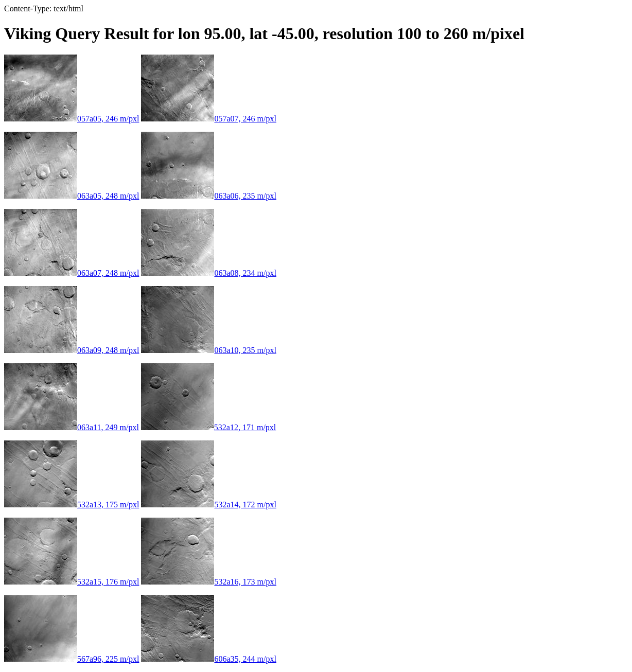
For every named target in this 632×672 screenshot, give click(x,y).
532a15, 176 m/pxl (72, 582)
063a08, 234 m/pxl (208, 273)
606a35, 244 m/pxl (208, 659)
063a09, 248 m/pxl (72, 350)
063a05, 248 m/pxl (72, 196)
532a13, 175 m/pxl (72, 505)
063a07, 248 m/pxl (72, 273)
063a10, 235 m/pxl (208, 350)
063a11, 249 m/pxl (72, 427)
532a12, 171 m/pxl (208, 427)
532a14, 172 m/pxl (208, 505)
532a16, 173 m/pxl (208, 582)
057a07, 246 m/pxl (208, 119)
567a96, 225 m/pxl (72, 659)
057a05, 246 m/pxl (72, 119)
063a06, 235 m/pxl (208, 196)
